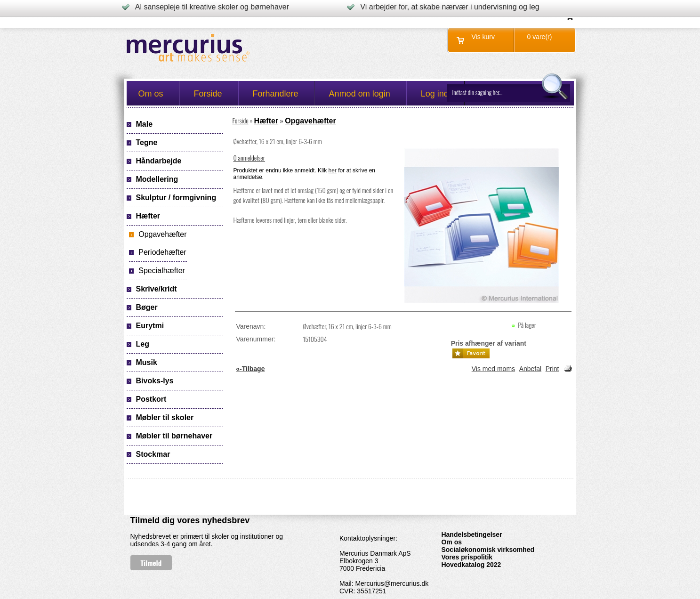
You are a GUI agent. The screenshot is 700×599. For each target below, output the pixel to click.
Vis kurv (483, 37)
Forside (241, 120)
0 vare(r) (540, 37)
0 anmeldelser (249, 158)
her (333, 170)
